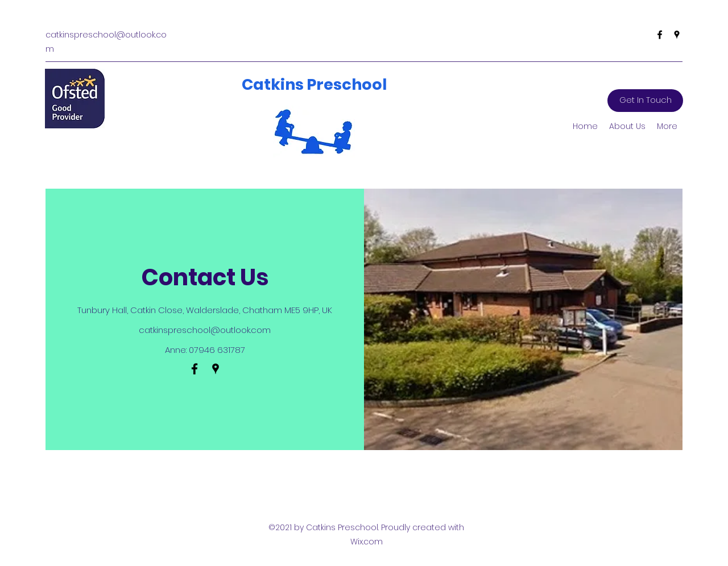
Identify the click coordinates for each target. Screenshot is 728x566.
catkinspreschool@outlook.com (205, 330)
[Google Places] (677, 35)
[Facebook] (660, 35)
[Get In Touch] (645, 101)
